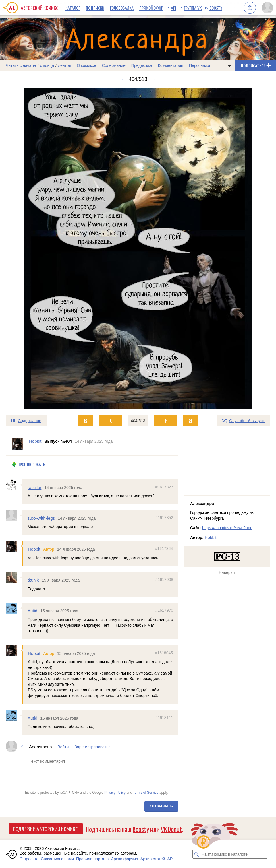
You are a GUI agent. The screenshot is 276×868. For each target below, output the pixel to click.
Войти (63, 747)
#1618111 (164, 718)
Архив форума (125, 859)
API (173, 8)
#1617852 (164, 518)
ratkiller (34, 487)
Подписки (95, 8)
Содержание (114, 65)
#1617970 (164, 611)
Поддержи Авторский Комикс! (46, 829)
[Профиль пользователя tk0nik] (14, 578)
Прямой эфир (151, 8)
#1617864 (164, 549)
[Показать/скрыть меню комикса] (229, 65)
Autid (32, 611)
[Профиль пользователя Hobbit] (18, 444)
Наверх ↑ (227, 572)
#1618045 (164, 653)
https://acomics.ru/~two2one (227, 528)
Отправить (161, 806)
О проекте (29, 859)
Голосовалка (122, 8)
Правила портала (92, 859)
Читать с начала (21, 65)
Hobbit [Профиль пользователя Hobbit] (35, 441)
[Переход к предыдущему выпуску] (34, 248)
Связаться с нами (57, 859)
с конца (47, 65)
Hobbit (34, 549)
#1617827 (164, 487)
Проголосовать (31, 464)
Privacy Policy (115, 793)
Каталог (73, 8)
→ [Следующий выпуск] (153, 79)
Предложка (142, 65)
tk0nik (33, 580)
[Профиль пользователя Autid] (14, 609)
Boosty (216, 8)
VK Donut (171, 829)
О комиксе (86, 65)
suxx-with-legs (41, 518)
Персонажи (199, 65)
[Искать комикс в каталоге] (197, 854)
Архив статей (153, 859)
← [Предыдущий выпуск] (123, 79)
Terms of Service (146, 793)
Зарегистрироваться (93, 747)
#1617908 (164, 580)
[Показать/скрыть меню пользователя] (267, 8)
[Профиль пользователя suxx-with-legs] (14, 516)
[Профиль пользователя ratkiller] (14, 485)
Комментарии (171, 65)
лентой (65, 65)
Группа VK (193, 8)
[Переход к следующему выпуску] (138, 248)
